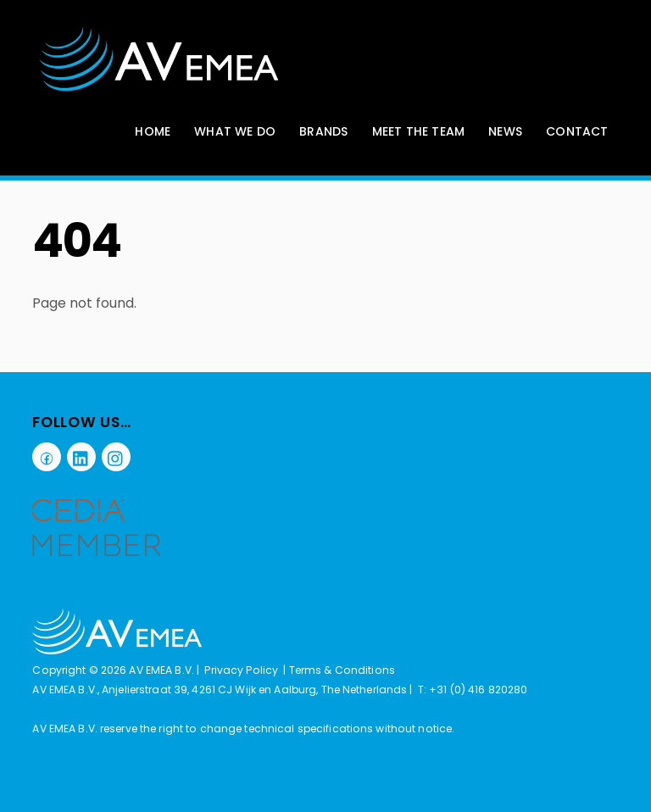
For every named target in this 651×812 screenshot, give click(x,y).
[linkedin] (81, 456)
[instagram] (116, 456)
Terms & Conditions (342, 670)
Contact (577, 131)
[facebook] (47, 456)
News (505, 131)
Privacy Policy (241, 670)
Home (153, 131)
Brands (323, 131)
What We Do (235, 131)
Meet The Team (419, 131)
